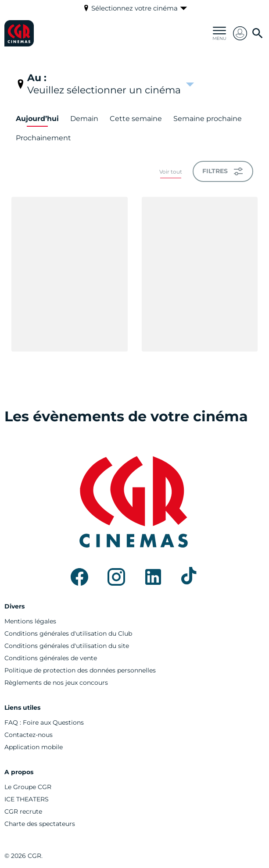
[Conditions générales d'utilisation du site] (67, 646)
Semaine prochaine (208, 119)
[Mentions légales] (30, 621)
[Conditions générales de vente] (51, 658)
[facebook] (79, 577)
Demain (84, 119)
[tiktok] (190, 577)
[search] (258, 33)
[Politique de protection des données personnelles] (80, 670)
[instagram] (116, 577)
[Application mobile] (34, 747)
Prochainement (43, 138)
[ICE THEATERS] (27, 799)
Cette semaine (136, 119)
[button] (240, 33)
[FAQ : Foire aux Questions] (44, 722)
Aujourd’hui (37, 119)
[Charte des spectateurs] (40, 824)
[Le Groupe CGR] (28, 787)
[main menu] (219, 33)
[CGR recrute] (23, 811)
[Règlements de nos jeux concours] (56, 683)
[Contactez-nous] (29, 735)
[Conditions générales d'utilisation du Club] (68, 633)
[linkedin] (153, 577)
